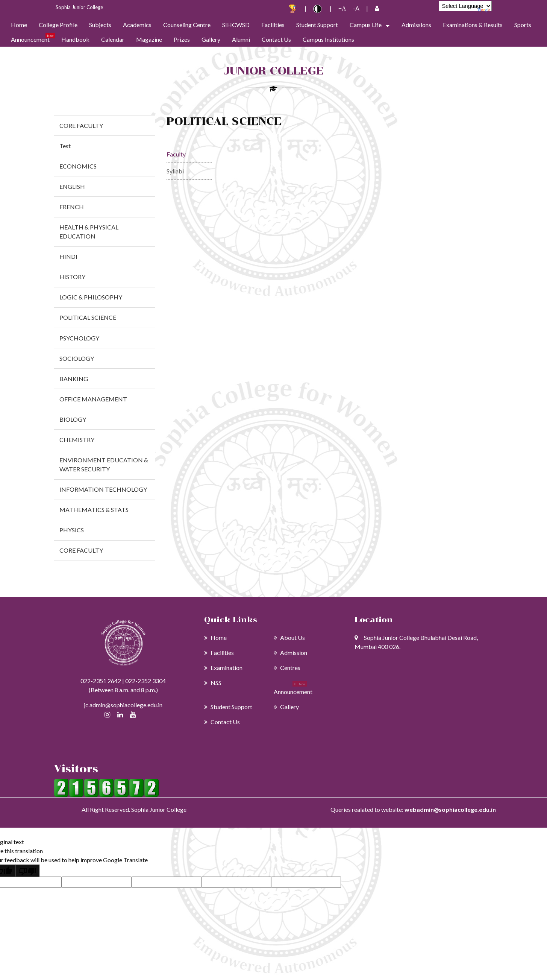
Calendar (113, 39)
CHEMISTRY (77, 440)
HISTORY (72, 277)
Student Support (317, 25)
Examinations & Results (473, 25)
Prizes (182, 39)
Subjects (100, 25)
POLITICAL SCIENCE (88, 317)
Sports (523, 25)
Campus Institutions (328, 39)
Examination (223, 668)
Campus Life (366, 25)
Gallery (211, 39)
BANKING (74, 379)
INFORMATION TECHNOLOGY (103, 489)
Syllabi (175, 171)
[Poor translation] (27, 871)
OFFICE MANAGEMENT (93, 399)
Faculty (176, 154)
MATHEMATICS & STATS (94, 510)
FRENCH (72, 207)
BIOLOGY (73, 419)
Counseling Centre (187, 25)
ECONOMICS (78, 166)
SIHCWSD (236, 25)
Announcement (30, 39)
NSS (213, 683)
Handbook (75, 39)
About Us (289, 637)
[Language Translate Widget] (465, 6)
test (65, 146)
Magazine (149, 39)
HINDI (68, 256)
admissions (416, 25)
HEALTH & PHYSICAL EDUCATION (89, 232)
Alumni (241, 39)
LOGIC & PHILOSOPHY (91, 297)
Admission (290, 653)
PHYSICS (72, 530)
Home (19, 25)
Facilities (273, 25)
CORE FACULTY (81, 125)
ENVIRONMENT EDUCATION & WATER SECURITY (104, 464)
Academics (137, 25)
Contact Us (276, 39)
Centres (287, 668)
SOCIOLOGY (77, 358)
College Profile (58, 25)
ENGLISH (72, 186)
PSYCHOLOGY (79, 338)
